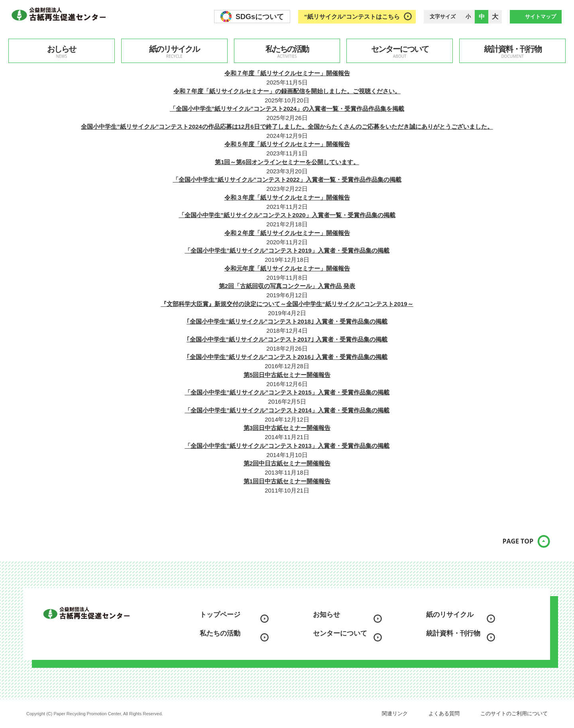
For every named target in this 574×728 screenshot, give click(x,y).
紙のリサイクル (174, 52)
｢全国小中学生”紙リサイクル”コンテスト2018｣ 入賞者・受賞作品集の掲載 (287, 321)
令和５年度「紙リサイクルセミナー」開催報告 (287, 144)
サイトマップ (541, 17)
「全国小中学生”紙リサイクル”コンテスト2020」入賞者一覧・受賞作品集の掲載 (287, 215)
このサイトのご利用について (514, 713)
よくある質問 (444, 713)
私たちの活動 (287, 52)
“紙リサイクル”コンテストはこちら (352, 17)
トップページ (220, 615)
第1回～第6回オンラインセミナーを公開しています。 (287, 162)
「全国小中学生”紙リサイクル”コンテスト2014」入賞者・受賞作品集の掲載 (287, 410)
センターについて (400, 52)
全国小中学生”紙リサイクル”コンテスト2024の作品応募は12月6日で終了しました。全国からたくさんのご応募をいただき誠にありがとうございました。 (287, 127)
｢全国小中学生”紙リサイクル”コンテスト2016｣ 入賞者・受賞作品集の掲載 (287, 357)
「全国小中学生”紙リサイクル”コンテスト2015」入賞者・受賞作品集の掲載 (287, 392)
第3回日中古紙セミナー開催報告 (287, 428)
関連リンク (395, 713)
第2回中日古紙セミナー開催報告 (287, 463)
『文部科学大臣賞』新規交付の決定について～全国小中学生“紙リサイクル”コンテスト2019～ (287, 304)
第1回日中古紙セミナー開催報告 (287, 481)
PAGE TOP (512, 545)
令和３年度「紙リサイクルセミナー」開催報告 (287, 197)
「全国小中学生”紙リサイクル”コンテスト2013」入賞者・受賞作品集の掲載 (287, 446)
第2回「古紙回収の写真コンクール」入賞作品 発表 (287, 286)
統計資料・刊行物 (512, 52)
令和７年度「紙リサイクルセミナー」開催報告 (287, 73)
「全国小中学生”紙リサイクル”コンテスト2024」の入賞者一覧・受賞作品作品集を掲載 (287, 109)
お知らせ (326, 615)
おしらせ (62, 52)
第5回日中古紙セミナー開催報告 (287, 375)
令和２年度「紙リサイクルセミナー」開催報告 (287, 233)
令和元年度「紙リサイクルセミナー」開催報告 (287, 268)
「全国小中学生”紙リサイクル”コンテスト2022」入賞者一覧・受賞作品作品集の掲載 (287, 180)
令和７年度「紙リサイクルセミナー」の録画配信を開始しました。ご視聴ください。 (287, 91)
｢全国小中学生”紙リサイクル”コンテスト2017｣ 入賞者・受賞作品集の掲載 (287, 339)
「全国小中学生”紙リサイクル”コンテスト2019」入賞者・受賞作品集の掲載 (287, 250)
